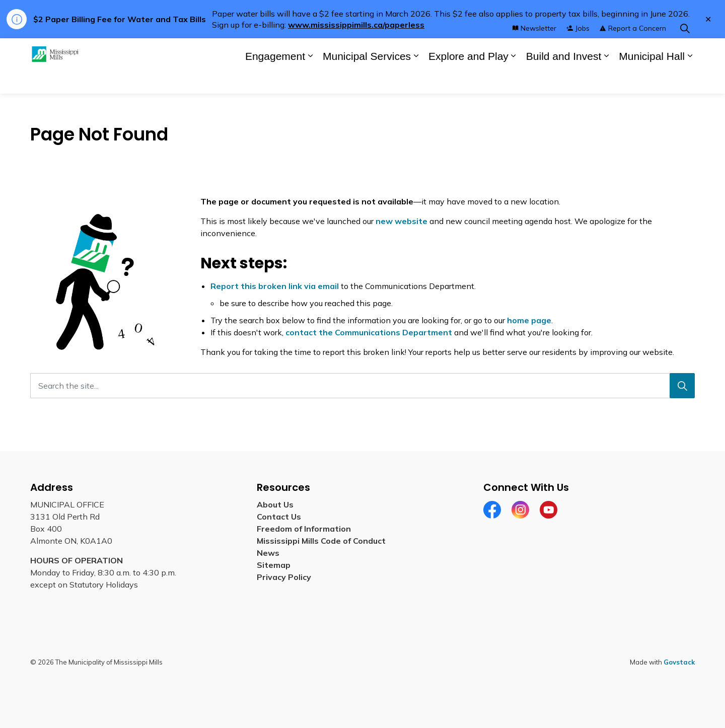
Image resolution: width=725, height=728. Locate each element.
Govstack (679, 662)
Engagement (275, 80)
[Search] (682, 386)
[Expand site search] (685, 52)
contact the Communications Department (369, 332)
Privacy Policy (284, 577)
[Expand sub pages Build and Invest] (606, 80)
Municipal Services (367, 80)
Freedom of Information (304, 529)
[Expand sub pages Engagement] (310, 80)
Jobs (578, 52)
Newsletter (534, 52)
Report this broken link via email (275, 286)
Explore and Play (468, 80)
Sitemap (276, 565)
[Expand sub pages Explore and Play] (514, 80)
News (268, 553)
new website (402, 221)
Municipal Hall (652, 80)
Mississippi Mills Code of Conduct (321, 541)
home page (529, 320)
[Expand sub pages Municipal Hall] (690, 80)
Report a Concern (633, 52)
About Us (275, 504)
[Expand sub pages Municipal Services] (416, 80)
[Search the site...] (362, 386)
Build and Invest (564, 80)
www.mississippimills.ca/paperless (356, 25)
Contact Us (279, 517)
